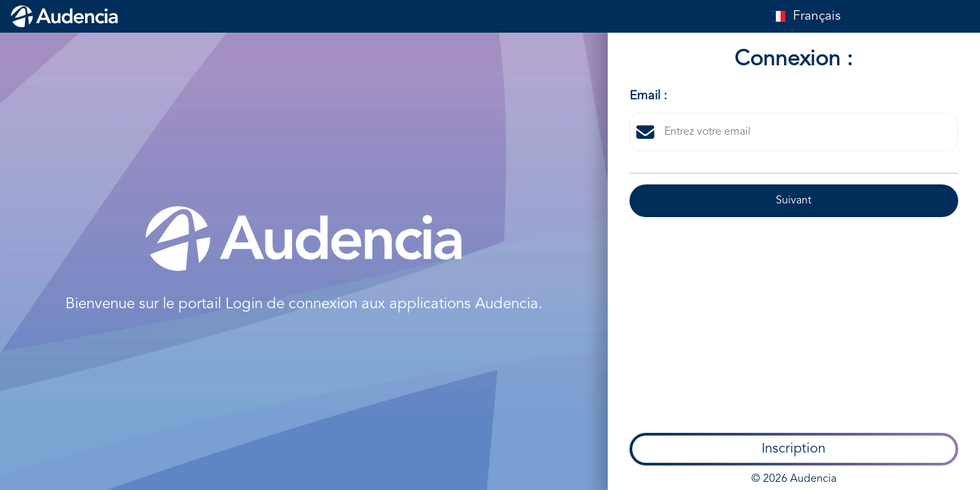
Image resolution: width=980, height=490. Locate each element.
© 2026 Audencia (794, 323)
